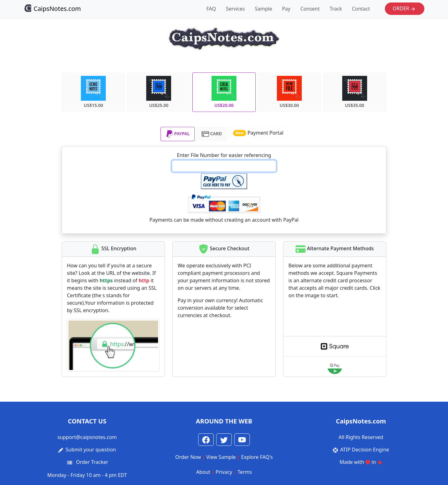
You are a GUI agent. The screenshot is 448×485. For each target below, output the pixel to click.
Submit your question (91, 450)
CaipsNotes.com (52, 9)
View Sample (221, 457)
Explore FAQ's (257, 457)
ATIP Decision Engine (365, 450)
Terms (245, 472)
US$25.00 (159, 92)
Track (336, 9)
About (203, 472)
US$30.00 (289, 92)
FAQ (211, 9)
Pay (286, 9)
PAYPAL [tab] (178, 134)
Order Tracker (92, 462)
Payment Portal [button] (258, 133)
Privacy (224, 472)
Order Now (188, 457)
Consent (310, 9)
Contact (361, 9)
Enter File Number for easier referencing (224, 155)
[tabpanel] (224, 190)
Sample (264, 9)
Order (405, 9)
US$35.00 (355, 92)
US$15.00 (93, 92)
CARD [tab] (212, 134)
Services (235, 9)
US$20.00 (224, 92)
